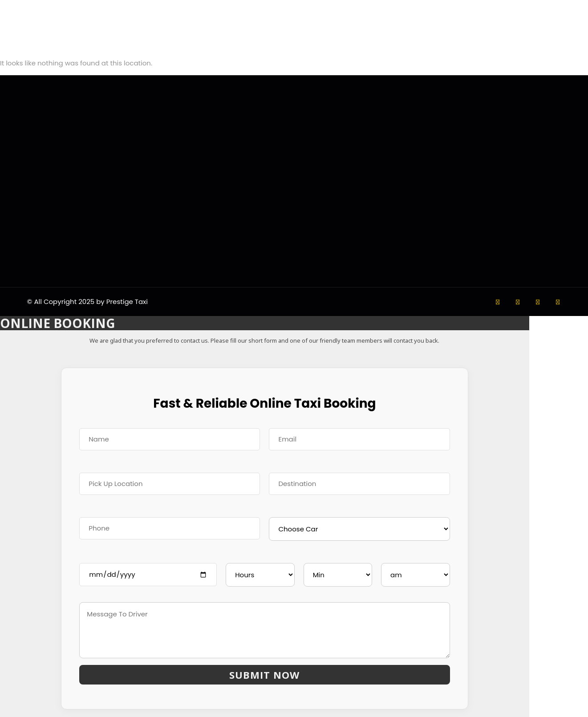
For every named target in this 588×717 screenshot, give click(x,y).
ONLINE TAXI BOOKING (35, 711)
